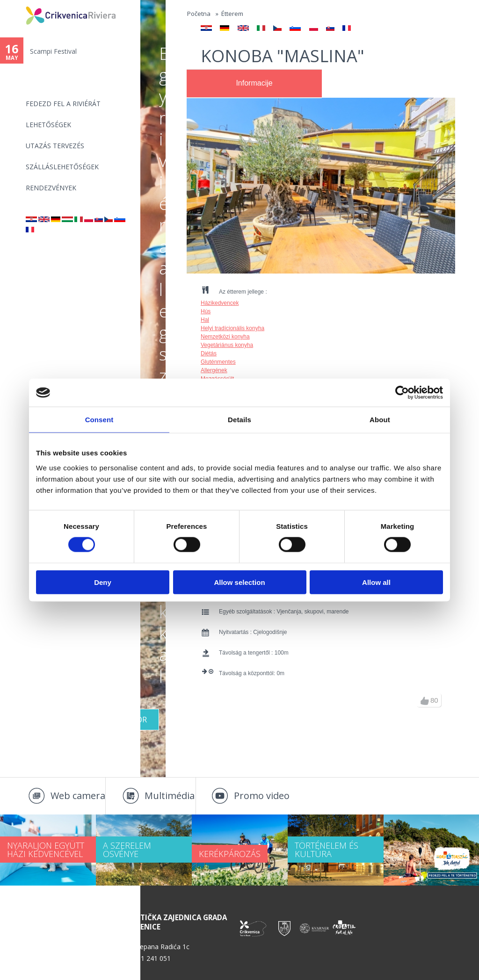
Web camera (78, 796)
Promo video (262, 796)
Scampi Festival (53, 51)
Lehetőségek (48, 125)
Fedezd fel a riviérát (63, 104)
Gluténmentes (218, 362)
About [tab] (380, 420)
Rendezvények (51, 188)
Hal (205, 320)
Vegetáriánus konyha (227, 345)
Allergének (214, 370)
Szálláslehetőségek (62, 167)
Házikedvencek (220, 303)
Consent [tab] (99, 420)
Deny (103, 582)
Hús (206, 311)
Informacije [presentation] (254, 83)
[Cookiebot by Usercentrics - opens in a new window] (402, 393)
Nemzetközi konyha (225, 337)
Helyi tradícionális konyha (232, 328)
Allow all (376, 582)
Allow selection (239, 582)
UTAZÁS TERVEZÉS (55, 146)
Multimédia (170, 796)
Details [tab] (239, 420)
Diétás (209, 353)
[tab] (254, 84)
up (425, 701)
